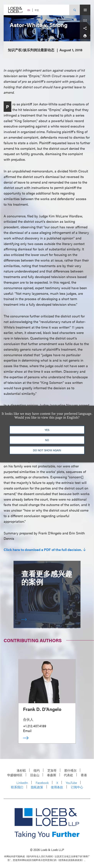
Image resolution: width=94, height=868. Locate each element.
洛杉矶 (21, 770)
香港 (84, 775)
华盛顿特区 (15, 775)
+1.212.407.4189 (35, 726)
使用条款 (57, 787)
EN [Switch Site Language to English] (29, 10)
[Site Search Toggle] (75, 10)
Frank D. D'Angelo (42, 709)
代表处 (68, 775)
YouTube (71, 783)
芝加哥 (52, 770)
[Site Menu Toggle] (85, 10)
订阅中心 (77, 787)
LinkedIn (22, 783)
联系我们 (17, 787)
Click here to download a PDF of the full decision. (43, 550)
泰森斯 (52, 775)
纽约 (37, 770)
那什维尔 (70, 770)
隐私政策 (37, 787)
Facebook (42, 783)
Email (27, 731)
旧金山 (35, 775)
